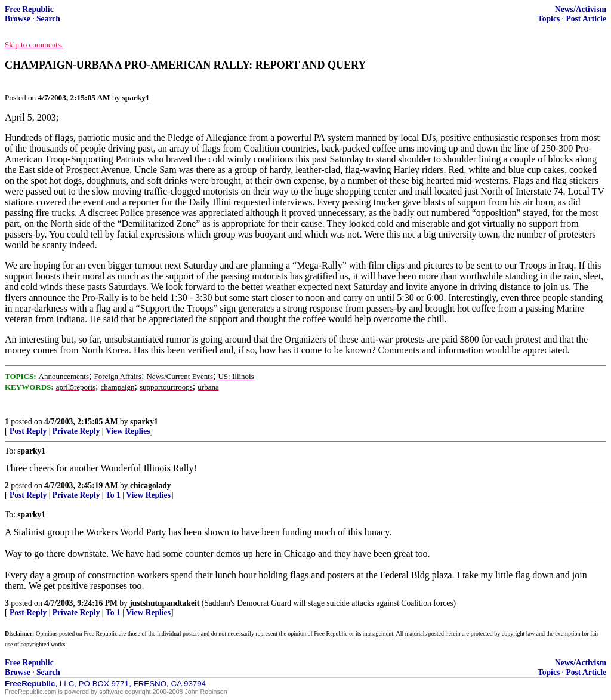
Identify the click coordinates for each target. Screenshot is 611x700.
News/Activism (581, 9)
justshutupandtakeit (164, 603)
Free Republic (29, 9)
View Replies (128, 431)
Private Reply (76, 431)
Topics (549, 19)
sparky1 (144, 422)
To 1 (113, 495)
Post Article (586, 19)
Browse (18, 19)
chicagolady (151, 485)
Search (48, 19)
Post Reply (28, 431)
